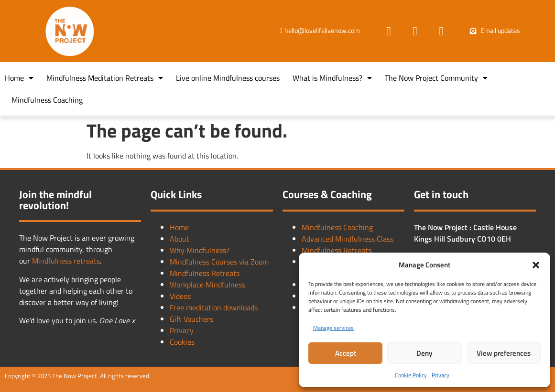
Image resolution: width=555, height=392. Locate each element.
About (180, 239)
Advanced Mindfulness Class (348, 239)
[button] (536, 265)
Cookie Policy (411, 375)
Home (19, 78)
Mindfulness (53, 261)
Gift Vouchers (191, 319)
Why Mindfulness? (200, 250)
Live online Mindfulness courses (228, 78)
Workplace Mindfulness (207, 285)
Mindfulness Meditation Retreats (105, 78)
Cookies (182, 342)
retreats (87, 261)
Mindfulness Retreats (205, 273)
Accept (346, 353)
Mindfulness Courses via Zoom (219, 262)
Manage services (333, 328)
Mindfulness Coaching (47, 100)
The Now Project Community (436, 78)
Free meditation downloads (214, 307)
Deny (424, 353)
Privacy (441, 375)
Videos (180, 296)
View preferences (504, 353)
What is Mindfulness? (332, 78)
